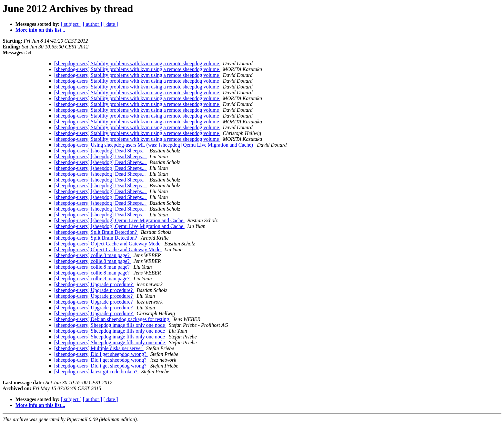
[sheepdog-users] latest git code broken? (96, 372)
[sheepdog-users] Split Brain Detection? (96, 232)
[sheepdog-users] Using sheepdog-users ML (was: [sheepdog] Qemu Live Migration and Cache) (154, 145)
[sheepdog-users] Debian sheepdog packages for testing (112, 319)
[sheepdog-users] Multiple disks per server (99, 348)
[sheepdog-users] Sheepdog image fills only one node (110, 325)
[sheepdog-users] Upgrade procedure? (94, 284)
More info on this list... (40, 30)
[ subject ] (71, 24)
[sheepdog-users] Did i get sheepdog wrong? (101, 354)
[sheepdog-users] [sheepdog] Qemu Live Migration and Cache (119, 220)
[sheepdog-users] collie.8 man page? (93, 255)
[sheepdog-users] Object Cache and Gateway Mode (108, 244)
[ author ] (93, 24)
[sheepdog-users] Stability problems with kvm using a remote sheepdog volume (137, 63)
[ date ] (111, 24)
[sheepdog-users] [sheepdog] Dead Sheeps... (101, 151)
